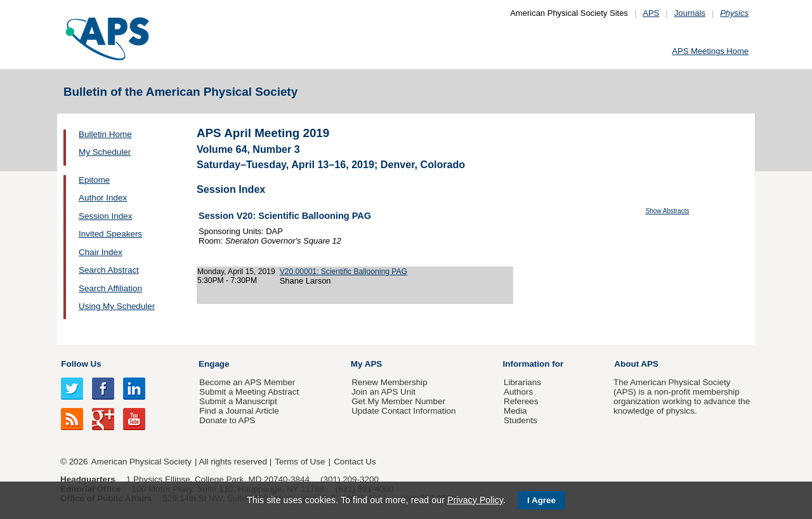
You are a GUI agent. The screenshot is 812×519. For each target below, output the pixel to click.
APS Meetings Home (710, 51)
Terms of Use (300, 462)
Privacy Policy (475, 500)
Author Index (103, 198)
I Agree (541, 500)
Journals (690, 13)
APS (651, 13)
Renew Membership (390, 382)
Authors (518, 392)
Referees (521, 401)
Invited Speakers (110, 234)
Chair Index (101, 252)
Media (515, 411)
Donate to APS (227, 420)
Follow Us (81, 364)
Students (521, 420)
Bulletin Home (105, 134)
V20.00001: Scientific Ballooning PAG (344, 272)
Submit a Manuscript (238, 401)
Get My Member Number (398, 401)
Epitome (94, 180)
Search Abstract (109, 270)
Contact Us (355, 462)
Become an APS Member (247, 382)
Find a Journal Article (239, 411)
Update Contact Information (403, 411)
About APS (636, 364)
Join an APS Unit (383, 392)
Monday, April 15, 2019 (236, 272)
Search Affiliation (110, 288)
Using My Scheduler (117, 306)
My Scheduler (105, 152)
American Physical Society (141, 462)
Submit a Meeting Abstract (249, 392)
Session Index (105, 216)
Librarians (522, 382)
